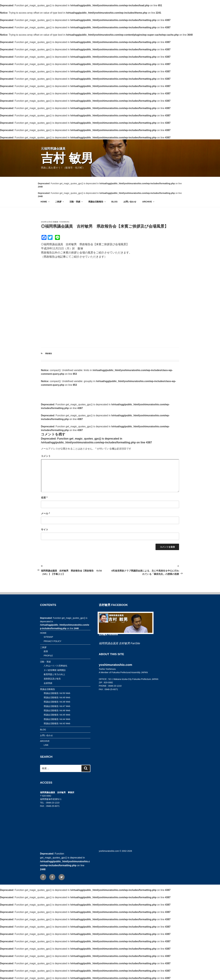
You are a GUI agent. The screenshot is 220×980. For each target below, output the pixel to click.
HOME (45, 202)
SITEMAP (48, 637)
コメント (46, 456)
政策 (46, 651)
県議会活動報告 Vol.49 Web (57, 697)
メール (45, 513)
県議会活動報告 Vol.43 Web (57, 723)
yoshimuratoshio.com (109, 851)
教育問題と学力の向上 (54, 674)
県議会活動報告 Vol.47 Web (57, 706)
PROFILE (48, 656)
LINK (46, 745)
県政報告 (49, 353)
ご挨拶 (60, 202)
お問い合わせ (130, 202)
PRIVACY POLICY (52, 641)
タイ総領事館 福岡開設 (55, 670)
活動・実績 (76, 202)
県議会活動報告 (97, 202)
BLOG (114, 202)
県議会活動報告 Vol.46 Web (57, 710)
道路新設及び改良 (52, 679)
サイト (45, 530)
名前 (44, 498)
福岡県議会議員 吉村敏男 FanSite (119, 643)
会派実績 (48, 683)
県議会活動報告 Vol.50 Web (57, 693)
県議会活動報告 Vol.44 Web (57, 719)
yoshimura (64, 222)
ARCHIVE (148, 202)
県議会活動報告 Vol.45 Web (57, 715)
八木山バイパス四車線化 (55, 666)
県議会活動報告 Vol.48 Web (57, 702)
